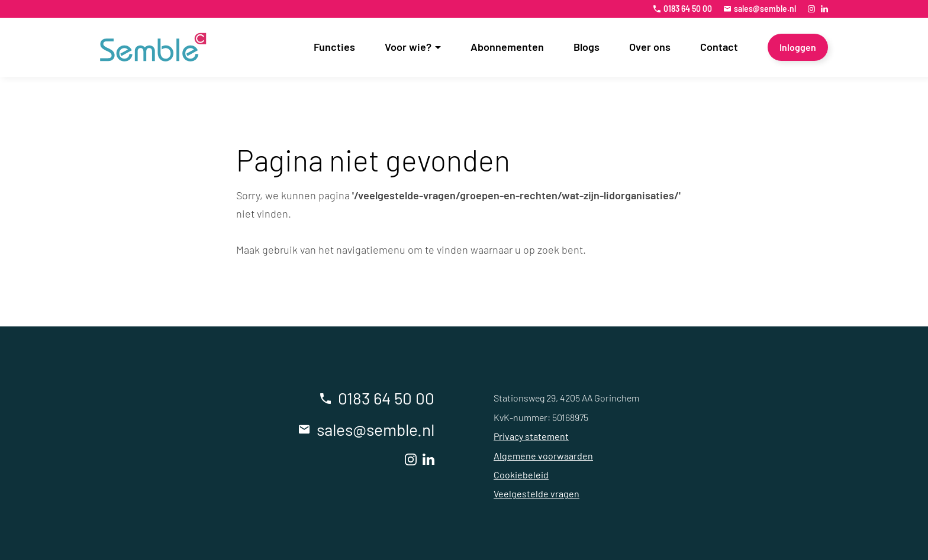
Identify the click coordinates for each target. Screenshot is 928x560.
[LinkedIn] (824, 9)
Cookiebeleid (521, 475)
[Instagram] (811, 9)
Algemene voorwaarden (543, 456)
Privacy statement (531, 436)
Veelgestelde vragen (536, 493)
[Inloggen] (798, 47)
